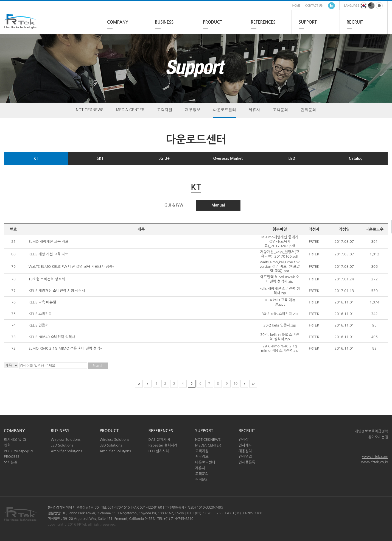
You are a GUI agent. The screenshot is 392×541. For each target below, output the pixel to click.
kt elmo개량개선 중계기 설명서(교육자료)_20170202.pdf (280, 242)
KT (36, 158)
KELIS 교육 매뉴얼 (42, 302)
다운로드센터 (225, 110)
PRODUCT (212, 22)
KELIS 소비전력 (40, 314)
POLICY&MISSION (19, 451)
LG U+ (164, 158)
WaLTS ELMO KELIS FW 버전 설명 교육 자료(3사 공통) (71, 267)
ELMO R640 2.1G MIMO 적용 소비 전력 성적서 (66, 348)
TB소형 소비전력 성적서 (47, 279)
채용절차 (245, 451)
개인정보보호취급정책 (371, 431)
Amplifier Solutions (66, 451)
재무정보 (193, 110)
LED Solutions (62, 445)
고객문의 (281, 110)
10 (236, 384)
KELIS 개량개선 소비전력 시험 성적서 (57, 291)
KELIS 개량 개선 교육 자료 (48, 254)
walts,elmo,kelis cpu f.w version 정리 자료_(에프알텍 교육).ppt (280, 267)
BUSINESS (164, 22)
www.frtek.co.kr (375, 462)
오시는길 (11, 462)
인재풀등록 (247, 462)
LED (292, 158)
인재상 (244, 440)
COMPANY (118, 22)
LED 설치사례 (159, 451)
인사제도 (245, 445)
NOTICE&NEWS (90, 110)
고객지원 (165, 110)
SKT (100, 158)
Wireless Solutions (66, 440)
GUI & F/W (174, 205)
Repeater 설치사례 (163, 445)
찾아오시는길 (378, 437)
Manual (218, 205)
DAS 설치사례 (159, 440)
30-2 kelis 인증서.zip (280, 325)
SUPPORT (308, 22)
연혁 (7, 445)
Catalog (356, 158)
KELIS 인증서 (39, 325)
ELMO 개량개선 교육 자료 (48, 242)
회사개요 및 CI (15, 440)
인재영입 (245, 457)
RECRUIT (355, 22)
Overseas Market (228, 158)
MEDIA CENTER (130, 110)
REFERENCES (263, 22)
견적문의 (309, 110)
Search (98, 366)
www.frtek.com (375, 457)
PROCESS (12, 457)
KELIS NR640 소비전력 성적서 (52, 337)
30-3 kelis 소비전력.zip (280, 314)
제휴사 (254, 110)
